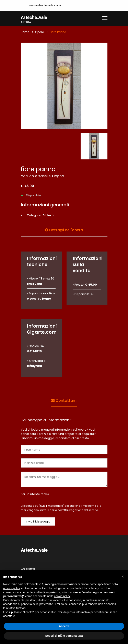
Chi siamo (28, 569)
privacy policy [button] (12, 588)
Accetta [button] (64, 626)
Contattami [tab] (64, 400)
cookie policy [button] (62, 596)
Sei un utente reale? (35, 494)
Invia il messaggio (38, 522)
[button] (123, 576)
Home (25, 32)
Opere (39, 32)
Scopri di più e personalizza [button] (64, 636)
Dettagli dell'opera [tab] (64, 230)
